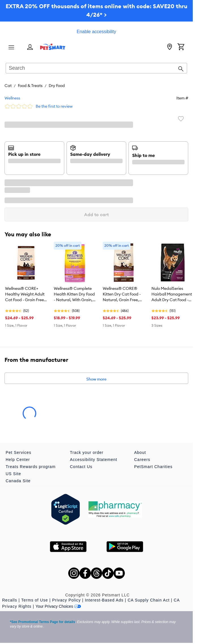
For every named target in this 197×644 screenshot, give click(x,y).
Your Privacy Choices (58, 606)
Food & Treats (30, 86)
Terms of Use (35, 600)
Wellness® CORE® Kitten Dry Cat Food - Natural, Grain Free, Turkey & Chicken (122, 294)
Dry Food (57, 86)
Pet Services (19, 452)
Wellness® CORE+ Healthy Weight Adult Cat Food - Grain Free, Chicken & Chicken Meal (25, 294)
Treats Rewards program (31, 467)
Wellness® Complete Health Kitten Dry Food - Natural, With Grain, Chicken (74, 294)
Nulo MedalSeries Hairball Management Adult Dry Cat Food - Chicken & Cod (172, 294)
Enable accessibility (97, 32)
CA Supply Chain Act (149, 600)
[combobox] (96, 69)
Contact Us (81, 467)
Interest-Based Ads (104, 600)
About (140, 452)
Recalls (10, 600)
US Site (13, 474)
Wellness (12, 98)
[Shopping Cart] (181, 47)
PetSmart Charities (153, 467)
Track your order (87, 452)
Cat (8, 86)
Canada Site (18, 481)
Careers (142, 460)
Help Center (18, 460)
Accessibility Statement (94, 460)
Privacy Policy (66, 600)
